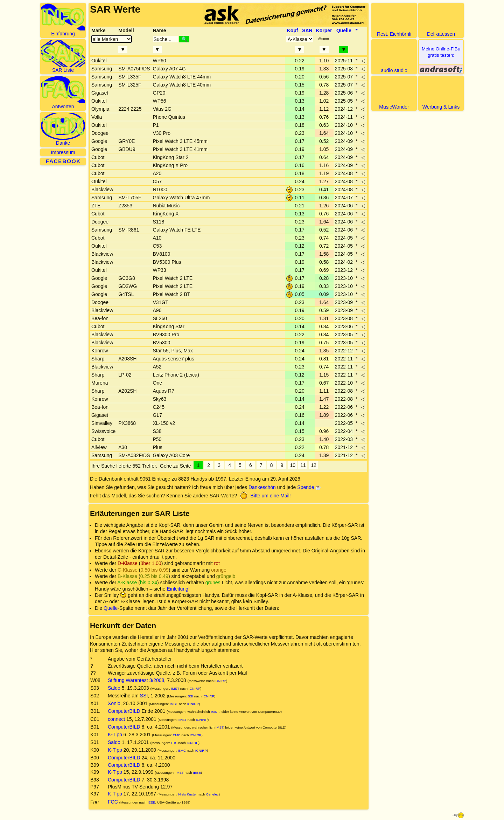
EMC (177, 735)
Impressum (63, 152)
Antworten (63, 93)
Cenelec (212, 794)
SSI (144, 696)
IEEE (197, 773)
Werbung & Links (441, 93)
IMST (175, 688)
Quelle (111, 608)
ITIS (174, 743)
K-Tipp (115, 735)
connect (116, 719)
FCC (113, 802)
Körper (324, 30)
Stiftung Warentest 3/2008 (136, 680)
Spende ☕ (309, 487)
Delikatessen (441, 20)
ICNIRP (220, 681)
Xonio (114, 703)
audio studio (394, 57)
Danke (63, 129)
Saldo (114, 688)
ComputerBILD (124, 711)
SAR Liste (63, 56)
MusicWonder (394, 93)
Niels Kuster (187, 794)
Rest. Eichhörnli (394, 20)
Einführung (63, 20)
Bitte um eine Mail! (265, 496)
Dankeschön (262, 487)
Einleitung (177, 589)
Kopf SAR (300, 30)
